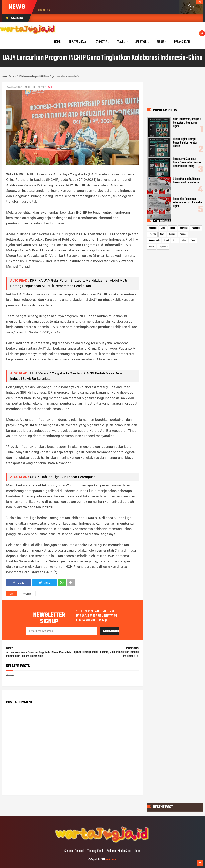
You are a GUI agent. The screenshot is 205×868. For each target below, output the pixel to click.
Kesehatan (196, 228)
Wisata (151, 247)
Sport (175, 241)
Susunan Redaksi (74, 851)
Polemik (183, 234)
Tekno (184, 241)
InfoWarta (184, 228)
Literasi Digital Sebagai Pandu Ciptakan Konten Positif (185, 143)
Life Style (152, 234)
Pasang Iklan (182, 42)
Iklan (137, 851)
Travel (193, 241)
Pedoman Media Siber (119, 851)
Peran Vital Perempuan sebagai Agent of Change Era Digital (188, 203)
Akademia (27, 594)
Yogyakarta (163, 247)
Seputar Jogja (154, 241)
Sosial (166, 241)
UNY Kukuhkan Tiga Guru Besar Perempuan (63, 477)
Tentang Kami (95, 851)
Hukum (172, 228)
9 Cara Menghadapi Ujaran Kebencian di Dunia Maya (186, 181)
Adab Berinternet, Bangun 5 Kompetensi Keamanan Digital (187, 123)
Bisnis (163, 228)
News (162, 234)
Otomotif (172, 234)
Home (57, 42)
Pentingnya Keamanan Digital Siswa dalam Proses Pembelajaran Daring (187, 163)
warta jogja (111, 860)
